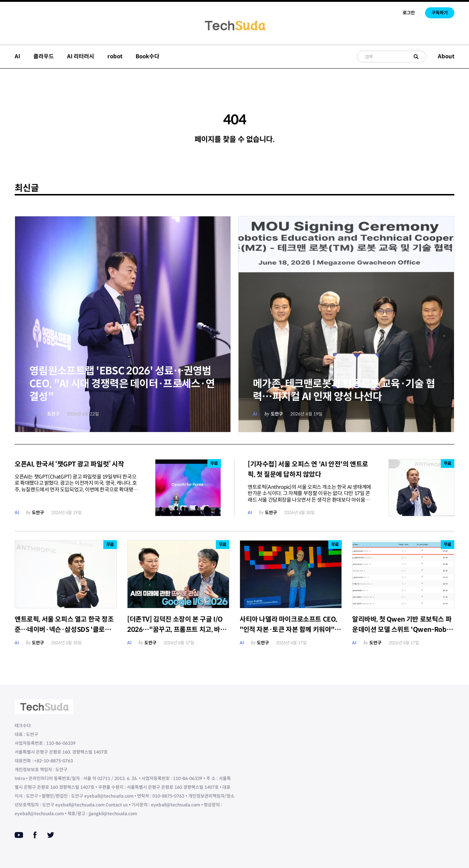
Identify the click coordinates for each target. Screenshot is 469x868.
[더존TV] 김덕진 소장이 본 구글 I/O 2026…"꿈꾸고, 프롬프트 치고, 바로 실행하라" (177, 630)
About (446, 56)
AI (17, 56)
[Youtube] (19, 835)
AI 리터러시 (81, 56)
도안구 (53, 414)
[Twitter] (51, 835)
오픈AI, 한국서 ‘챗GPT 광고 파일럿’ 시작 (69, 464)
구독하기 (440, 13)
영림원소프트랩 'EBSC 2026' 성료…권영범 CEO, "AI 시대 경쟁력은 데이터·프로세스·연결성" (122, 384)
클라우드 (44, 56)
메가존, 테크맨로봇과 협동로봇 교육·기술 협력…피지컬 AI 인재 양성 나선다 (344, 390)
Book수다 (147, 56)
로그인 (409, 13)
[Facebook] (35, 835)
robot (115, 56)
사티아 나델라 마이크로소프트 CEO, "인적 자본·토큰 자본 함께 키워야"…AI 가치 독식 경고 (290, 630)
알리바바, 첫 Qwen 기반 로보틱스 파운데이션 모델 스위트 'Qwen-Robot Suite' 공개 (403, 630)
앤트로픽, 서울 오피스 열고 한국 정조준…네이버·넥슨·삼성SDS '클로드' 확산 (64, 630)
